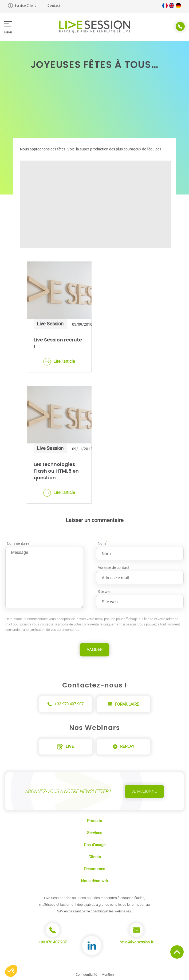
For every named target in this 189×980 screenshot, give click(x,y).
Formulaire (123, 704)
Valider (95, 650)
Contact (54, 6)
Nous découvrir (94, 881)
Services (95, 833)
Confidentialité (86, 975)
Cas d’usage (95, 845)
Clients (95, 857)
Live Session (50, 324)
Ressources (95, 869)
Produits (94, 821)
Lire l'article (59, 362)
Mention (108, 975)
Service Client (25, 6)
